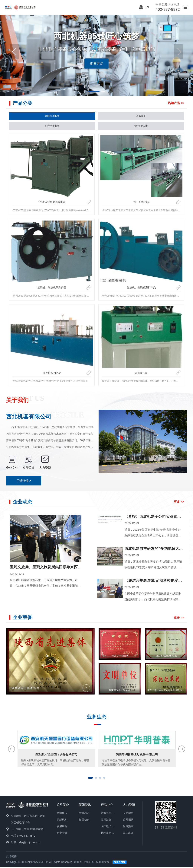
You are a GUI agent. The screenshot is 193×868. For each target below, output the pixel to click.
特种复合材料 (141, 127)
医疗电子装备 (52, 127)
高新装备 (141, 116)
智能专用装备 (52, 116)
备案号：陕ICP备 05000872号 (92, 863)
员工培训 (128, 834)
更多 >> (179, 503)
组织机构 (62, 821)
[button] (179, 52)
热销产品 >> (176, 103)
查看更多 (96, 63)
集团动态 (84, 821)
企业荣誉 (62, 834)
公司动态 (84, 815)
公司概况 (62, 815)
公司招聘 (128, 821)
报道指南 (128, 828)
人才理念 (128, 815)
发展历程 (62, 828)
